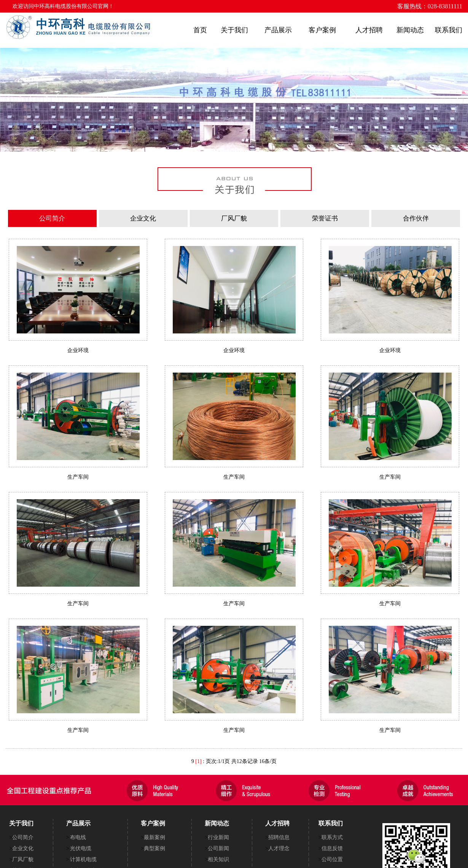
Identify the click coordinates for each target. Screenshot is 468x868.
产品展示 (278, 30)
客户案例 (322, 30)
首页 (200, 30)
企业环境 (78, 350)
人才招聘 (369, 30)
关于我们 (234, 30)
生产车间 (78, 477)
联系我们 (449, 30)
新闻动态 (410, 30)
